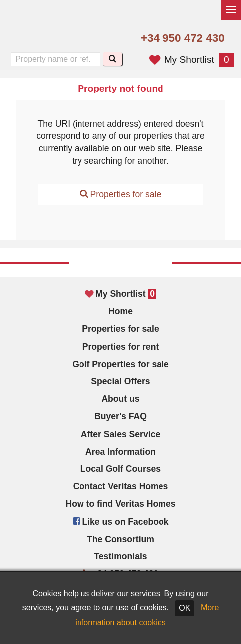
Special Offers (120, 381)
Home (120, 311)
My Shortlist (192, 59)
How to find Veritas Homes (121, 504)
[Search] (113, 59)
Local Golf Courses (120, 469)
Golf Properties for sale (120, 364)
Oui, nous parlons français (70, 39)
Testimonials (120, 556)
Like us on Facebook (121, 522)
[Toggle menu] (231, 10)
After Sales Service (120, 434)
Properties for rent (121, 347)
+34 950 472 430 (183, 38)
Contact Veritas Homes (121, 486)
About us (120, 399)
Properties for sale (121, 194)
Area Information (120, 452)
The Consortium (120, 539)
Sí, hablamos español (49, 39)
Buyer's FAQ (120, 416)
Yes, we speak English (28, 39)
